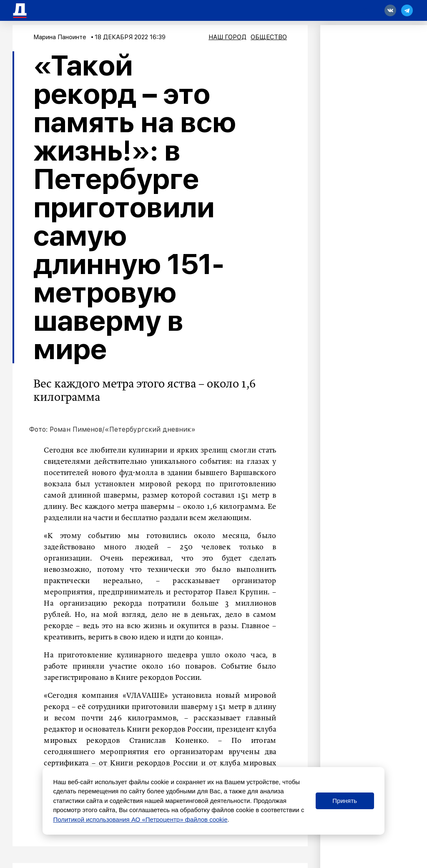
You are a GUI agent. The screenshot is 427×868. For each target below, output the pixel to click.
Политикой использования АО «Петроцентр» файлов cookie (140, 819)
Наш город (227, 37)
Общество (269, 37)
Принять (345, 801)
